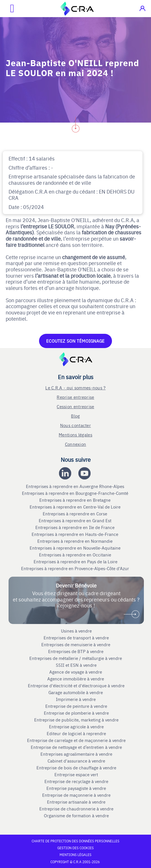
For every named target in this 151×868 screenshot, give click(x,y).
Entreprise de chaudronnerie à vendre (76, 809)
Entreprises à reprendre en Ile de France (75, 527)
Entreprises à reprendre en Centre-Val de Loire (76, 507)
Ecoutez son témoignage (75, 341)
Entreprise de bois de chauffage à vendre (76, 768)
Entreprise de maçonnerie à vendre (76, 795)
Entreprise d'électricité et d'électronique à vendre (76, 686)
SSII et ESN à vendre (76, 665)
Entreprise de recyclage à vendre (76, 781)
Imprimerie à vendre (76, 699)
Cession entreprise (75, 406)
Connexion (76, 444)
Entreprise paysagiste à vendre (76, 788)
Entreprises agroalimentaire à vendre (76, 754)
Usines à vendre (76, 631)
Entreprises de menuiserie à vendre (76, 645)
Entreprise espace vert (76, 775)
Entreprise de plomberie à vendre (76, 713)
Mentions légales (75, 435)
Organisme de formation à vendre (76, 816)
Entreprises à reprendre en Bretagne (75, 500)
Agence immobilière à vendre (76, 679)
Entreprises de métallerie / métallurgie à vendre (76, 658)
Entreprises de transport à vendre (76, 638)
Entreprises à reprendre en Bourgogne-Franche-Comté (76, 493)
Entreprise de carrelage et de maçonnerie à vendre (76, 740)
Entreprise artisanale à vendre (76, 802)
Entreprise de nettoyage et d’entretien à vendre (76, 747)
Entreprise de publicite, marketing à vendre (76, 720)
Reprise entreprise (75, 397)
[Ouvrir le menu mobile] (7, 9)
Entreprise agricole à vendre (76, 727)
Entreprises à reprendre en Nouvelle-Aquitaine (76, 548)
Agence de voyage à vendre (76, 672)
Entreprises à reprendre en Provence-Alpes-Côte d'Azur (76, 568)
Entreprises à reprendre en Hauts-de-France (75, 534)
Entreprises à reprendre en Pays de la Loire (75, 562)
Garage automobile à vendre (76, 692)
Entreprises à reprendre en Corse (75, 514)
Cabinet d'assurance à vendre (76, 761)
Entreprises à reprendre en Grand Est (76, 521)
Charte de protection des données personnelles (75, 841)
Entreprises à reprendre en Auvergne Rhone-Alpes (76, 486)
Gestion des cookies (75, 848)
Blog (75, 416)
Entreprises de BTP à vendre (76, 651)
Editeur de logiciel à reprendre (76, 733)
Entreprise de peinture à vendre (76, 706)
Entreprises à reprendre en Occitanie (76, 555)
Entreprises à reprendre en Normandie (75, 541)
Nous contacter (75, 425)
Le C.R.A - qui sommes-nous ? (75, 388)
